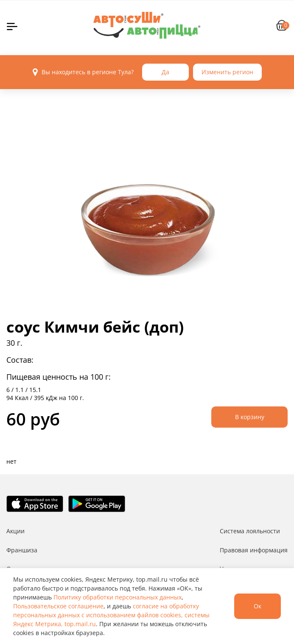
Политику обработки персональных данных (118, 597)
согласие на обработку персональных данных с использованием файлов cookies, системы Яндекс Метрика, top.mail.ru (111, 615)
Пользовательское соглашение (58, 606)
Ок (258, 606)
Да (165, 72)
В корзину (250, 417)
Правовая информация (254, 550)
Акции (15, 531)
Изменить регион (227, 72)
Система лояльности (250, 531)
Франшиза (22, 550)
